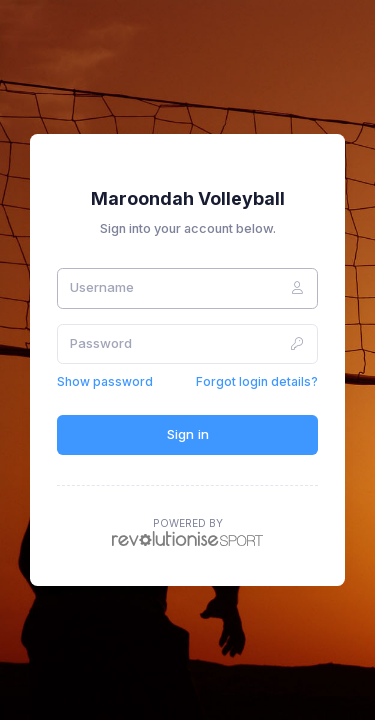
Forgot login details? (257, 381)
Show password (105, 381)
